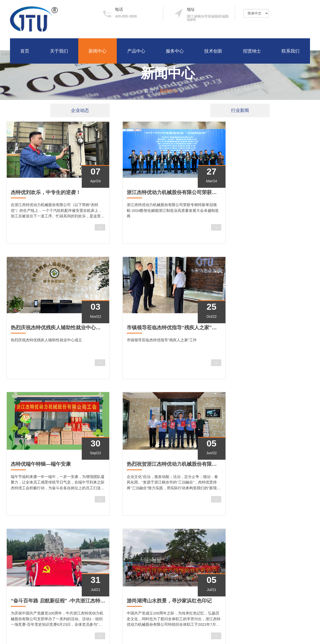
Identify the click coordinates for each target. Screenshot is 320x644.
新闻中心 (97, 51)
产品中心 (136, 51)
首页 (25, 51)
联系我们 (290, 51)
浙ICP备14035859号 (294, 633)
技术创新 (213, 51)
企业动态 (80, 110)
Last (177, 510)
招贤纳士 (252, 51)
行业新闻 (240, 110)
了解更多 (24, 602)
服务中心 (175, 51)
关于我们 (59, 51)
